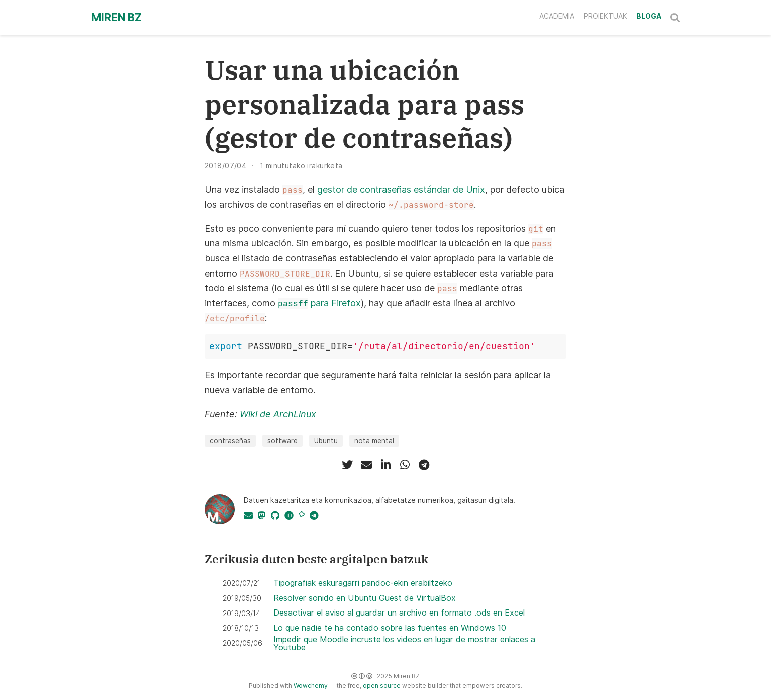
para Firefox (319, 303)
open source (382, 686)
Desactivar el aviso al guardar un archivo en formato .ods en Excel (399, 612)
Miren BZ (117, 17)
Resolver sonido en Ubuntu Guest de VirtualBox (365, 598)
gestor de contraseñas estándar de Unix (401, 189)
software (282, 441)
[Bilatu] (675, 18)
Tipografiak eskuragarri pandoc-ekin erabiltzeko (363, 583)
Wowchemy (311, 686)
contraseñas (230, 441)
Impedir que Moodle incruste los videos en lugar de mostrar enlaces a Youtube (404, 643)
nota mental (374, 441)
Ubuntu (326, 441)
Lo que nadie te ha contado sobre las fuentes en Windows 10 (390, 628)
